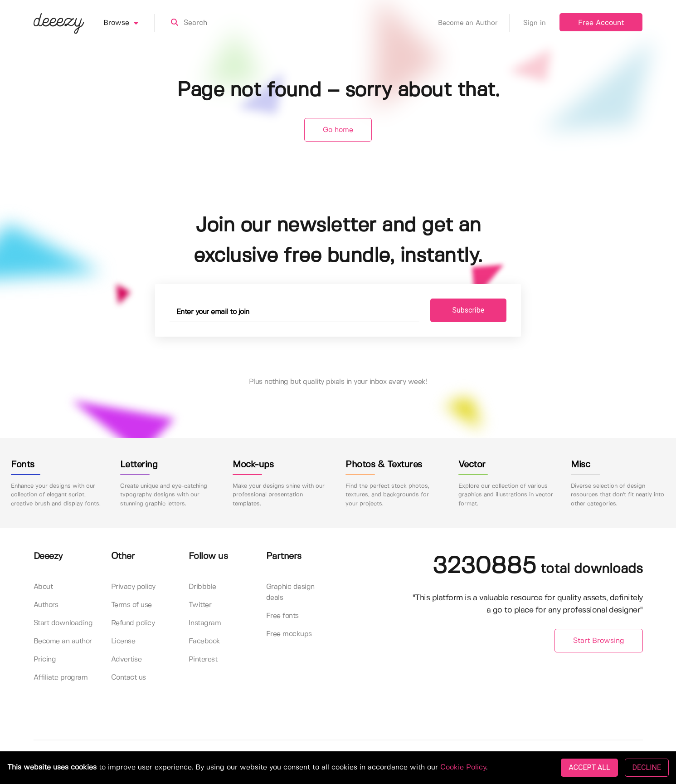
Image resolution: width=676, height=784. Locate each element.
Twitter (200, 605)
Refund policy (133, 623)
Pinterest (203, 659)
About (43, 587)
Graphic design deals (290, 592)
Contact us (129, 678)
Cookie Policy (463, 767)
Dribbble (202, 587)
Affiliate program (61, 678)
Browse (129, 23)
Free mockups (289, 634)
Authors (46, 605)
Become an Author (474, 23)
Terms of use (131, 605)
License (123, 641)
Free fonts (282, 616)
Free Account (601, 23)
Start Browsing (599, 641)
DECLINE (647, 767)
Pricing (45, 659)
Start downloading (63, 623)
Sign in (535, 23)
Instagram (205, 623)
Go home (338, 130)
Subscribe (469, 310)
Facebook (204, 641)
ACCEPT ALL (589, 767)
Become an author (63, 641)
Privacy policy (133, 587)
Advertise (126, 659)
